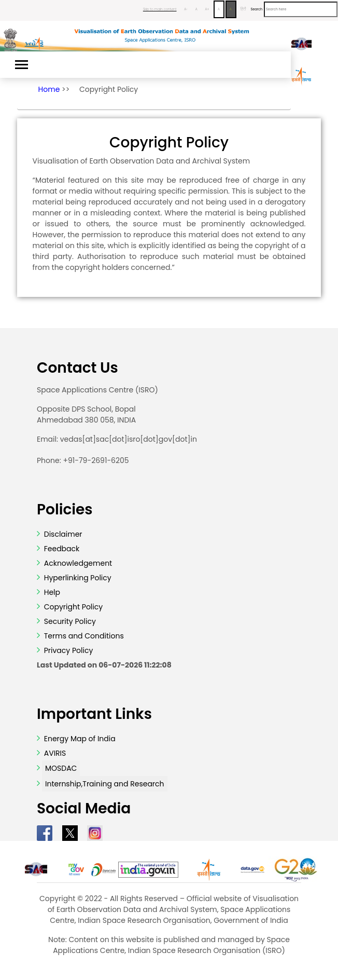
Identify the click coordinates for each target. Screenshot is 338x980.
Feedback (61, 549)
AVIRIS (55, 753)
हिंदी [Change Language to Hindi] (243, 9)
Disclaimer (63, 534)
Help (51, 592)
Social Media (84, 809)
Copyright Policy (109, 89)
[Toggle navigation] (22, 65)
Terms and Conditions (83, 636)
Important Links (94, 714)
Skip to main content (160, 9)
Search (256, 9)
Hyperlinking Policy (77, 578)
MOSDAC (61, 768)
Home (49, 89)
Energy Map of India (80, 739)
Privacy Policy (67, 650)
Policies (65, 510)
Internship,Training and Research (105, 784)
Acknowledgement (78, 563)
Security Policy (69, 621)
